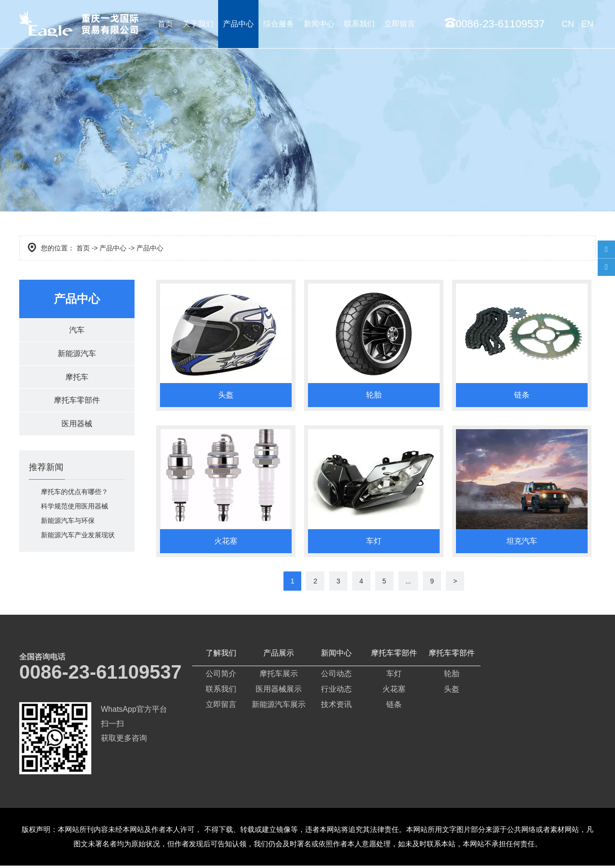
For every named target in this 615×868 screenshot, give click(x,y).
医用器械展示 (279, 691)
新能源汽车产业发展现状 (78, 540)
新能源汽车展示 (279, 707)
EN (587, 24)
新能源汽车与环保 (68, 526)
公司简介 (221, 676)
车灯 (394, 676)
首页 (165, 24)
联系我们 (359, 24)
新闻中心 (319, 24)
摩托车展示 (279, 676)
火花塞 (394, 691)
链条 (394, 707)
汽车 (77, 330)
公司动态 (336, 676)
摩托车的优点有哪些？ (74, 497)
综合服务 (279, 24)
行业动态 (336, 691)
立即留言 (400, 24)
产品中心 (238, 24)
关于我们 (198, 24)
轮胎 (452, 676)
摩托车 (77, 379)
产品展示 (279, 655)
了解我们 (221, 655)
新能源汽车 (77, 355)
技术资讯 (336, 707)
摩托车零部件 (77, 404)
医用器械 (77, 428)
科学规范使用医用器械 (74, 511)
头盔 (452, 691)
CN (568, 24)
